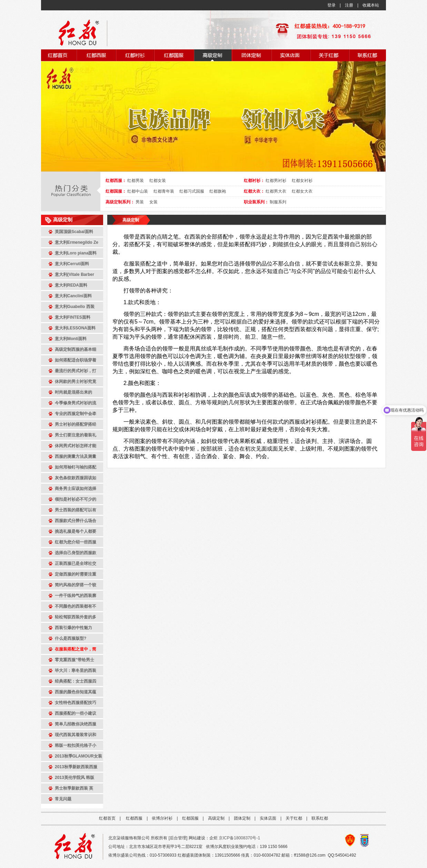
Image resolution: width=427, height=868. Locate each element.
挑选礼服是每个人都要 (76, 531)
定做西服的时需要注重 (76, 574)
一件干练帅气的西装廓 (76, 596)
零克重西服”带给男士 (75, 660)
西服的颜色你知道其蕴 (76, 692)
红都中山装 (138, 191)
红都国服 (190, 818)
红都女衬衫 (302, 181)
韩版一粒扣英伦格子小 (76, 745)
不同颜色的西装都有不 (76, 606)
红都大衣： (254, 191)
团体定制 (242, 818)
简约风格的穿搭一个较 (76, 585)
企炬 (213, 838)
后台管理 (178, 838)
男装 (140, 202)
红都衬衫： (254, 181)
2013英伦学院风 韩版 (75, 778)
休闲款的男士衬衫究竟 (76, 382)
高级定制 (131, 220)
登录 (331, 5)
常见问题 (63, 799)
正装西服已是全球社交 (76, 563)
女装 (153, 202)
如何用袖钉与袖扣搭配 (76, 467)
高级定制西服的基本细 (76, 349)
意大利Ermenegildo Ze (77, 242)
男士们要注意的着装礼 (76, 435)
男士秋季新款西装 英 (74, 788)
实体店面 (268, 818)
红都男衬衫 (276, 181)
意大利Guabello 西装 (75, 307)
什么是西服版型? (71, 638)
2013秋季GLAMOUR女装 (78, 756)
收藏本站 (371, 5)
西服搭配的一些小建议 (76, 713)
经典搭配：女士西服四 (76, 681)
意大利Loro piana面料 (76, 253)
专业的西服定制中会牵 (76, 414)
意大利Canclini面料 (73, 296)
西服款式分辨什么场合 (76, 521)
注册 (349, 5)
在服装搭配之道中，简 (76, 649)
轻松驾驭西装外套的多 (76, 617)
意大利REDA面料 (71, 285)
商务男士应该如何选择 (76, 489)
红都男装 (136, 181)
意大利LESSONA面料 (75, 328)
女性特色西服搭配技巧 (76, 703)
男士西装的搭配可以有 (76, 510)
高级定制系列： (120, 202)
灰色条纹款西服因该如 (76, 478)
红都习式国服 (192, 191)
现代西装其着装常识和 (76, 735)
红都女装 (158, 181)
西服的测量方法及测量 (76, 456)
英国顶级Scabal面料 (74, 232)
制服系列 (278, 202)
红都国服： (116, 191)
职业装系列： (256, 202)
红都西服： (116, 181)
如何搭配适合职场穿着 (76, 360)
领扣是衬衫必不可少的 (76, 499)
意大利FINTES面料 (73, 317)
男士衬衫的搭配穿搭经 (76, 424)
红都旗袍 (218, 191)
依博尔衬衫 (162, 818)
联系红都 (320, 818)
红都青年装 (164, 191)
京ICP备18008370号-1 (239, 838)
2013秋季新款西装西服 (76, 767)
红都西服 (134, 818)
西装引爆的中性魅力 (73, 628)
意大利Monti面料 (71, 339)
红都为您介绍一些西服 (76, 542)
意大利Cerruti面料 (72, 264)
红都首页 (107, 818)
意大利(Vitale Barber (75, 274)
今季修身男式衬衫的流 (76, 403)
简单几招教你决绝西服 (76, 724)
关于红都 (294, 818)
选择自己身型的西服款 (76, 553)
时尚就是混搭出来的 (73, 392)
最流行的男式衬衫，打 (76, 371)
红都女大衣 (302, 191)
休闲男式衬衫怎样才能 (76, 446)
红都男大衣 (276, 191)
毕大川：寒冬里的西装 (76, 671)
